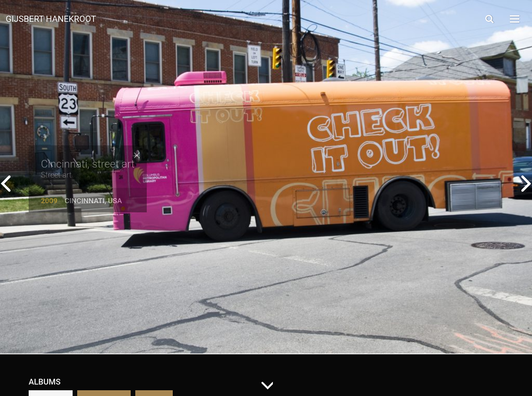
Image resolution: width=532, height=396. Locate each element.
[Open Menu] (514, 19)
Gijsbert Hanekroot (51, 18)
